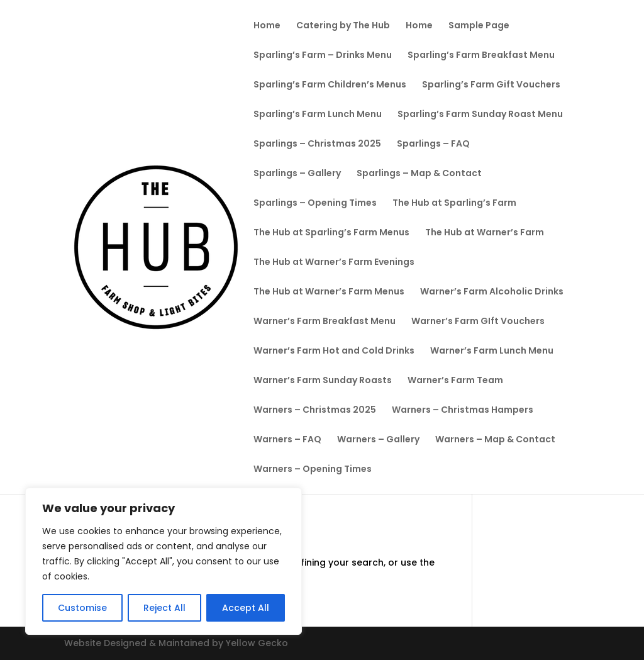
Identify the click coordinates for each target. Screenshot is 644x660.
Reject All (164, 608)
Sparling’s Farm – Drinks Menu (323, 56)
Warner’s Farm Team (455, 381)
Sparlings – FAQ (433, 144)
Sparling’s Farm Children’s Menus (330, 85)
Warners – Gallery (378, 440)
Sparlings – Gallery (297, 174)
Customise (82, 608)
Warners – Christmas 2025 (315, 411)
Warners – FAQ (287, 440)
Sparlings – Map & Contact (419, 174)
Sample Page (479, 26)
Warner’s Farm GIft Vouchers (478, 322)
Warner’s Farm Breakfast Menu (325, 322)
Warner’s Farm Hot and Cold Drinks (334, 351)
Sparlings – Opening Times (315, 204)
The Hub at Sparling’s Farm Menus (331, 233)
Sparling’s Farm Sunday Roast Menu (480, 115)
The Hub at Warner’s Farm (485, 233)
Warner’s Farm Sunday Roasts (323, 381)
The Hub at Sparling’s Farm (454, 204)
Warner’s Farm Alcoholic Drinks (492, 292)
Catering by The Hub (343, 26)
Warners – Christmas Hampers (463, 411)
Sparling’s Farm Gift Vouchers (491, 85)
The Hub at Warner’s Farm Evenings (334, 263)
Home (267, 26)
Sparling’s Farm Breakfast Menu (481, 56)
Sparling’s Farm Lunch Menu (318, 115)
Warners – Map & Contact (495, 440)
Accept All (246, 608)
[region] (164, 561)
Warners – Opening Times (313, 470)
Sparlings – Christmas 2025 (317, 144)
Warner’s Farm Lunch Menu (492, 351)
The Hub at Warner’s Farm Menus (329, 292)
